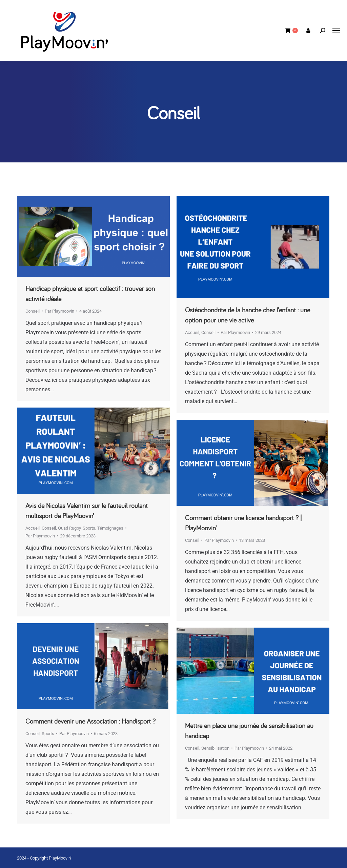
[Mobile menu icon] (336, 31)
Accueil (192, 332)
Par (59, 311)
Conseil (33, 311)
